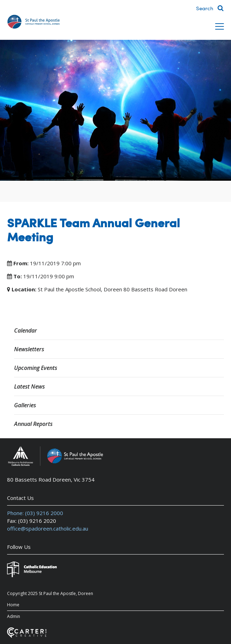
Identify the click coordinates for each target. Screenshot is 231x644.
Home (13, 605)
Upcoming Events (36, 368)
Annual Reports (33, 424)
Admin (14, 616)
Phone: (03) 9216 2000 (35, 513)
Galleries (25, 405)
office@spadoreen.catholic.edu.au (48, 528)
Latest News (29, 386)
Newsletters (29, 349)
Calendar (26, 330)
